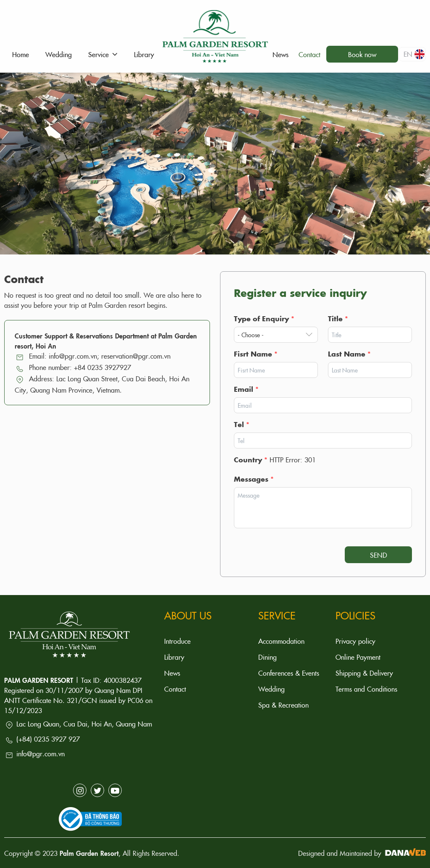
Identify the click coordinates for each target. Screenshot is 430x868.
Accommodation (281, 641)
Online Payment (358, 657)
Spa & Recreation (283, 705)
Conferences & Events (289, 673)
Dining (267, 657)
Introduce (177, 641)
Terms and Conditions (366, 689)
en (414, 54)
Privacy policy (355, 641)
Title (338, 318)
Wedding (271, 689)
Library (174, 657)
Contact (175, 689)
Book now (362, 54)
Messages (254, 479)
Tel (242, 424)
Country (251, 459)
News (172, 673)
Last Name (349, 354)
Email (246, 389)
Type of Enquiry (264, 318)
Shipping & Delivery (364, 673)
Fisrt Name (256, 354)
